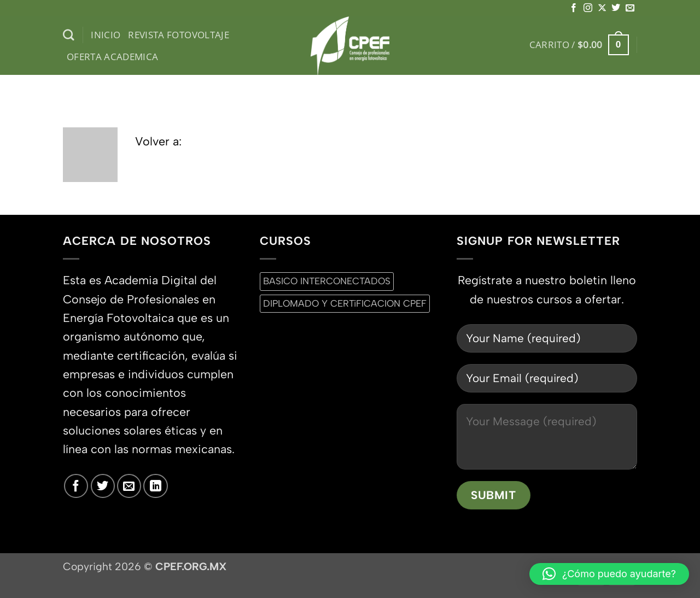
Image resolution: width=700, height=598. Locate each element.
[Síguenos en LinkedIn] (155, 486)
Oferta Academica (113, 57)
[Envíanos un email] (630, 8)
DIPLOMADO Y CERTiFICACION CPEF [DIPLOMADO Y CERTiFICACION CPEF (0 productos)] (345, 303)
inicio (106, 35)
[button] (579, 45)
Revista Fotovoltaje (179, 35)
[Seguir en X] (602, 8)
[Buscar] (69, 35)
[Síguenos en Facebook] (574, 8)
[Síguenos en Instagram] (588, 8)
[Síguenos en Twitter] (616, 8)
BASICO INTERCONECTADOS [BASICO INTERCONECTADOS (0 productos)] (327, 281)
